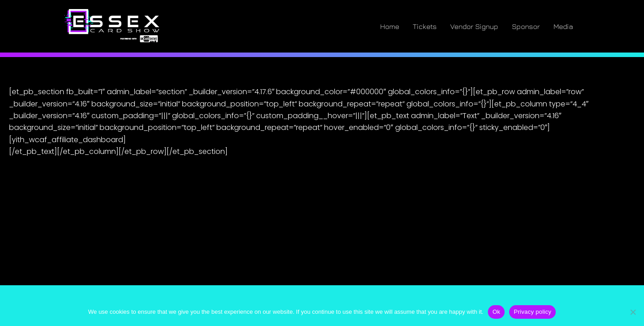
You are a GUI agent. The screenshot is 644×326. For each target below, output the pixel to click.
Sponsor (526, 26)
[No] (633, 312)
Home (390, 26)
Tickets (425, 26)
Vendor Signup (474, 26)
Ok (496, 312)
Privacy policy (532, 312)
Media (563, 26)
